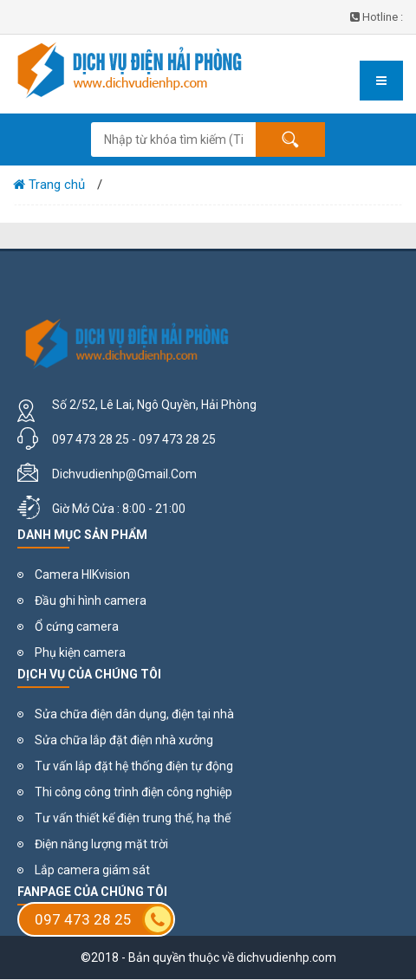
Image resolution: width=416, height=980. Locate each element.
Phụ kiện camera (80, 652)
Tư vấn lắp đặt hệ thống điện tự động (134, 766)
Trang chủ (49, 185)
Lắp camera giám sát (92, 870)
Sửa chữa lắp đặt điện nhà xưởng (124, 740)
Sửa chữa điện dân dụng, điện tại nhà (134, 714)
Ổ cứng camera (77, 626)
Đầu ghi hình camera (91, 600)
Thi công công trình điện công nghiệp (133, 792)
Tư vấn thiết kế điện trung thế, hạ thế (133, 818)
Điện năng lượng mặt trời (101, 844)
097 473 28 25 (104, 919)
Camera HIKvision (82, 574)
